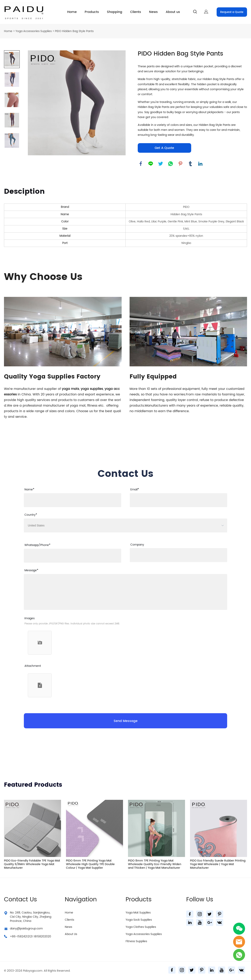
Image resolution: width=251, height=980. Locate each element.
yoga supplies (92, 389)
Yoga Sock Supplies (139, 920)
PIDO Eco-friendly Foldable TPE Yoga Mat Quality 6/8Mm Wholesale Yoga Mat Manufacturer (32, 864)
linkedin (200, 164)
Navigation (81, 900)
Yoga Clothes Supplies (141, 927)
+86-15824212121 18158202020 (31, 936)
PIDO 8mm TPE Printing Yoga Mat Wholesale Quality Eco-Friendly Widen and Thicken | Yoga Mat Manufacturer (155, 864)
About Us (71, 934)
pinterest (180, 164)
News (153, 12)
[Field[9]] (178, 500)
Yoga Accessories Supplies (34, 31)
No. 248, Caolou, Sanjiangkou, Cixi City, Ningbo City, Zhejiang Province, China (31, 917)
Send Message (126, 721)
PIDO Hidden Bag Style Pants (74, 31)
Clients (136, 12)
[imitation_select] (124, 525)
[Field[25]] (73, 556)
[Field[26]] (178, 555)
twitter (161, 164)
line (151, 164)
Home (72, 12)
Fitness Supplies (136, 941)
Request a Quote (232, 12)
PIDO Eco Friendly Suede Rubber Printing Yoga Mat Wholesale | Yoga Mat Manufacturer (218, 864)
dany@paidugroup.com (26, 929)
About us (173, 12)
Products (92, 12)
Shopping (115, 12)
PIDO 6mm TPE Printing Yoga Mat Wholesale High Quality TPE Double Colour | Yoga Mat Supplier (90, 864)
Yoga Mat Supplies (138, 913)
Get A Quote (164, 148)
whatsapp (171, 164)
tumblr (190, 164)
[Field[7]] (73, 500)
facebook (141, 164)
